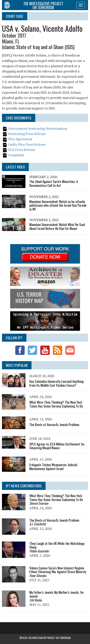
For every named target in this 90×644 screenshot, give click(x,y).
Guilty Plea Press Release (27, 144)
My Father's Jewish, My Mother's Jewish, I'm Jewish (56, 594)
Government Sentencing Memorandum (38, 128)
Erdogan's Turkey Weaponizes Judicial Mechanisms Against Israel (53, 467)
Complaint (16, 155)
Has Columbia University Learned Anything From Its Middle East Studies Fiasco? (56, 383)
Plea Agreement (20, 139)
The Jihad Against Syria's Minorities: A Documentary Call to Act (54, 183)
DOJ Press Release (22, 150)
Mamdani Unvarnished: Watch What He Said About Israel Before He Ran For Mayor (57, 226)
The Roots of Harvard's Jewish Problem (54, 425)
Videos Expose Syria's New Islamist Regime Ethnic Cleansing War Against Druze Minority (58, 570)
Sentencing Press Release (27, 134)
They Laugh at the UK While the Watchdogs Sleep (57, 545)
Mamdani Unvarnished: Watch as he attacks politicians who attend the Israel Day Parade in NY (58, 205)
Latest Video (15, 167)
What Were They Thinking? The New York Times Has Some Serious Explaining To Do (56, 404)
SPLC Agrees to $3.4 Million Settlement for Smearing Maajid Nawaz (57, 446)
